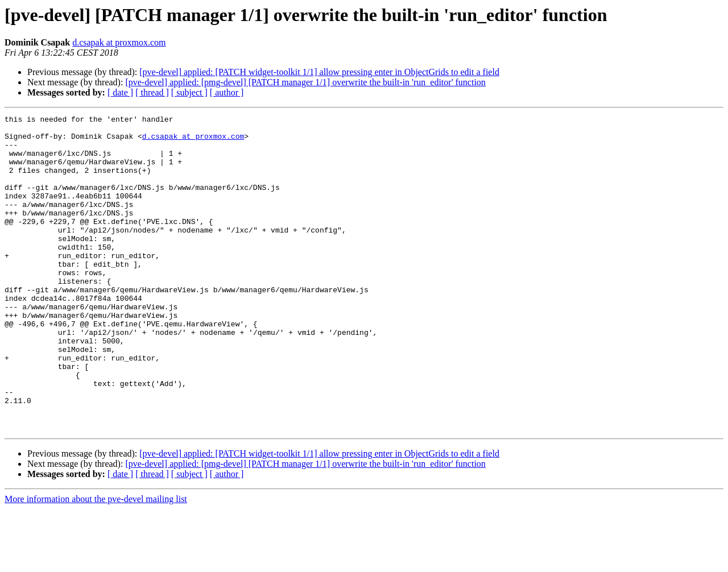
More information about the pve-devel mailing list (96, 562)
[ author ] (227, 92)
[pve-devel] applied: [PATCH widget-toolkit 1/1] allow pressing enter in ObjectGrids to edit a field (319, 72)
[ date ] (120, 92)
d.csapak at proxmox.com (119, 42)
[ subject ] (189, 92)
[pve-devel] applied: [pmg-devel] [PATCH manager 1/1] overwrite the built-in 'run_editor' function (305, 82)
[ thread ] (152, 92)
